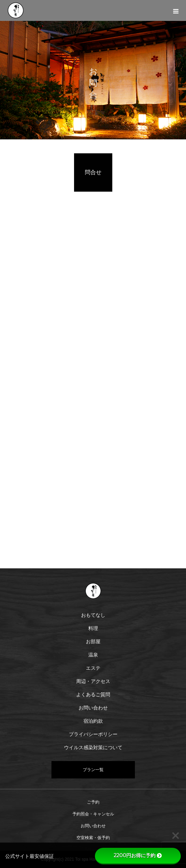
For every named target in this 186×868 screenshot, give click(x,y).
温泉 (93, 655)
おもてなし (93, 615)
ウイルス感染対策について (93, 747)
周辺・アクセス (93, 681)
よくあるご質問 (93, 694)
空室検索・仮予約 (93, 838)
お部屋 (93, 642)
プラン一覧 (93, 770)
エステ (93, 668)
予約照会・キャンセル (93, 814)
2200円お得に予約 (138, 855)
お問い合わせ (93, 708)
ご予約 (93, 802)
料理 (93, 628)
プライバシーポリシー (93, 734)
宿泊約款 (93, 721)
